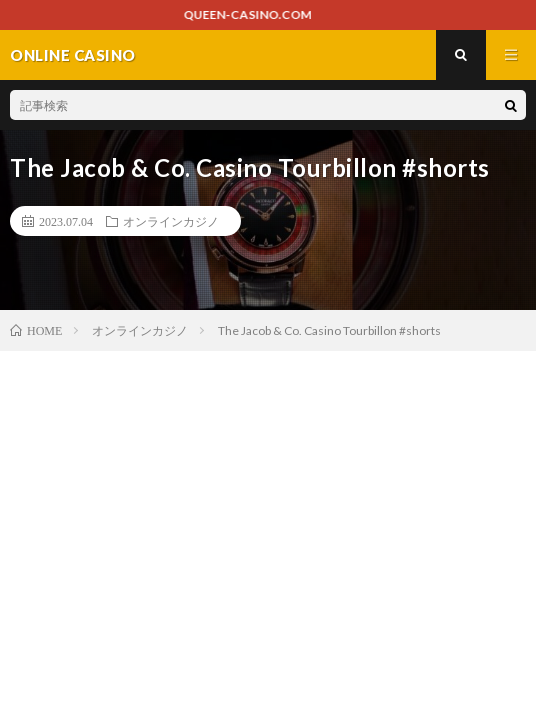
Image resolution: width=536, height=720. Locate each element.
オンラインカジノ (171, 221)
